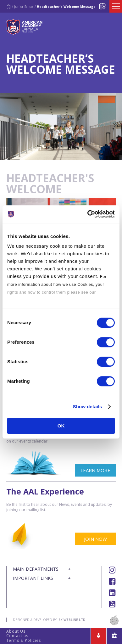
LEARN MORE (95, 470)
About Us (16, 631)
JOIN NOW (95, 539)
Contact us (17, 636)
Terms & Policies (24, 640)
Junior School (24, 7)
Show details (88, 407)
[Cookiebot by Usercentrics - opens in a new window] (88, 214)
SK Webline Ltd (72, 620)
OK (61, 426)
